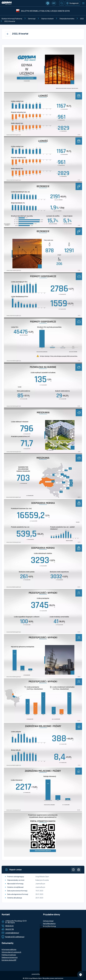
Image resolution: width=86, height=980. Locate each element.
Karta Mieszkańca (49, 924)
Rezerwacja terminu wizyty (53, 929)
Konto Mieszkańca (49, 926)
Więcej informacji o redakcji (52, 967)
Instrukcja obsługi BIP (9, 960)
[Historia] (73, 870)
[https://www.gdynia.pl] (7, 3)
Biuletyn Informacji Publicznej (12, 19)
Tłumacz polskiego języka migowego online (58, 932)
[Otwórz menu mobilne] (83, 3)
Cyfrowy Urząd (48, 921)
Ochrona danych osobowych (11, 952)
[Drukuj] (79, 870)
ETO (45, 934)
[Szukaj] (62, 3)
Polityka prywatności (9, 955)
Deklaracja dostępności (10, 957)
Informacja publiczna (9, 950)
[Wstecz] (8, 34)
